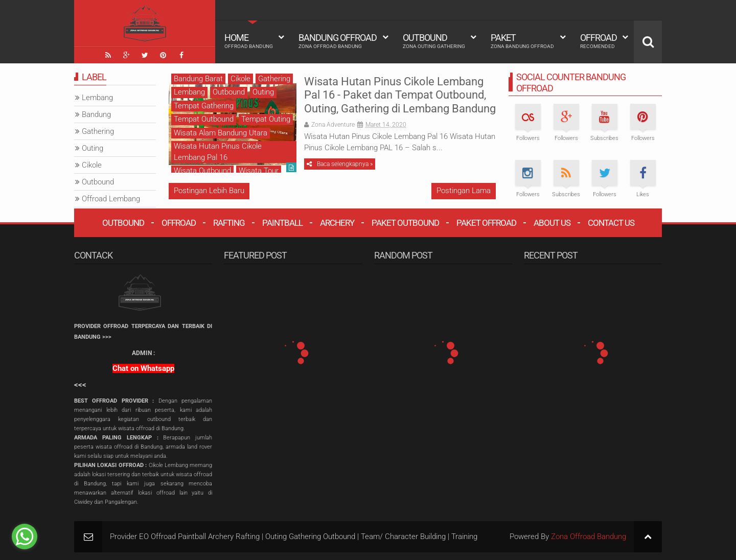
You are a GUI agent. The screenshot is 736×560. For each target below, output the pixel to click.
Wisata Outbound (202, 171)
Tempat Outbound (204, 119)
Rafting (229, 223)
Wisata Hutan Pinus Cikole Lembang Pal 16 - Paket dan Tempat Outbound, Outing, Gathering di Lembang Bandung (400, 95)
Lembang (189, 92)
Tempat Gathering (204, 106)
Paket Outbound (405, 223)
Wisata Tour (259, 171)
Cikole (240, 79)
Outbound (434, 41)
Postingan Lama (464, 191)
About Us (552, 223)
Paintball (282, 223)
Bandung (96, 114)
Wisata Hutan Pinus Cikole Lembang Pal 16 (218, 151)
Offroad (599, 41)
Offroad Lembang (111, 199)
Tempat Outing (266, 119)
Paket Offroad (486, 223)
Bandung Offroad (338, 41)
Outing (263, 92)
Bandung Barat (198, 79)
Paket (522, 41)
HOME (249, 41)
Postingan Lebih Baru (209, 191)
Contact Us (611, 223)
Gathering (274, 79)
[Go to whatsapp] (25, 536)
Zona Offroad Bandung (589, 536)
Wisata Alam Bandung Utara (221, 133)
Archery (337, 223)
